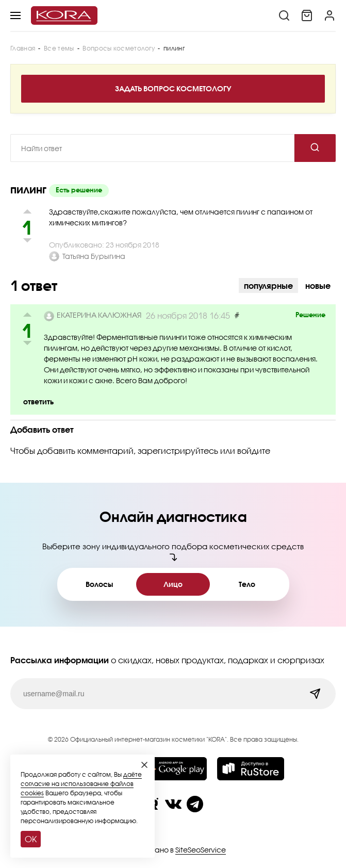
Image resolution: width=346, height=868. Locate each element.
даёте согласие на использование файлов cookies (81, 784)
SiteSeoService (201, 850)
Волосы (99, 584)
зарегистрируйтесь (178, 451)
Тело (247, 584)
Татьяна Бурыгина (94, 256)
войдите (254, 451)
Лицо (173, 584)
